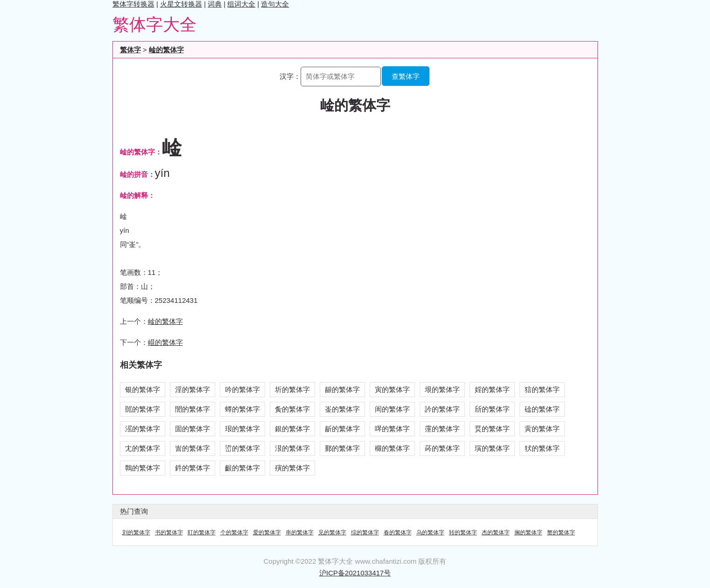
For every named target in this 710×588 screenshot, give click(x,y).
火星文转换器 (181, 4)
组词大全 (241, 4)
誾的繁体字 (193, 409)
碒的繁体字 (542, 409)
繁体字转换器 (134, 4)
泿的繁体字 (292, 448)
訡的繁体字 (442, 409)
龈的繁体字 (342, 389)
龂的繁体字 (342, 429)
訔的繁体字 (193, 448)
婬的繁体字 (492, 389)
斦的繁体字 (492, 409)
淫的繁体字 (193, 389)
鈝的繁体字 (193, 468)
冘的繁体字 (143, 448)
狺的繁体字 (542, 389)
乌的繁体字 (430, 532)
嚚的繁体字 (143, 409)
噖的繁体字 (392, 429)
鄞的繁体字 (342, 448)
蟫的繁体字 (243, 409)
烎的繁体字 (492, 429)
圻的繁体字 (292, 389)
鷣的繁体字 (143, 468)
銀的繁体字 (292, 429)
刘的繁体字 (136, 532)
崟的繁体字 (342, 409)
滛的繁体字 (143, 429)
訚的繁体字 (392, 409)
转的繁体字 (463, 532)
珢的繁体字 (243, 429)
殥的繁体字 (292, 468)
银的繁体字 (143, 389)
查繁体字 (406, 76)
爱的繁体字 (267, 532)
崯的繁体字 (166, 50)
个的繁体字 (234, 532)
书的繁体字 (169, 532)
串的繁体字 (300, 532)
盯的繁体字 (202, 532)
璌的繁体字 (492, 448)
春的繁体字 (398, 532)
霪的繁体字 (442, 429)
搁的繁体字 (528, 532)
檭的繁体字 (392, 448)
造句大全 (275, 4)
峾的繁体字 (243, 448)
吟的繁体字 (243, 389)
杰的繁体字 (496, 532)
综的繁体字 (365, 532)
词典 (215, 4)
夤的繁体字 (292, 409)
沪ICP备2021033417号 (355, 573)
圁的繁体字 (193, 429)
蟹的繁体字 (561, 532)
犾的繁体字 (542, 448)
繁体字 (130, 50)
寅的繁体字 (392, 389)
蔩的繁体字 (542, 429)
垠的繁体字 (442, 389)
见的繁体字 (332, 532)
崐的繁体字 (165, 342)
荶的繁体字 (442, 448)
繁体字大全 (155, 24)
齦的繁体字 (243, 468)
